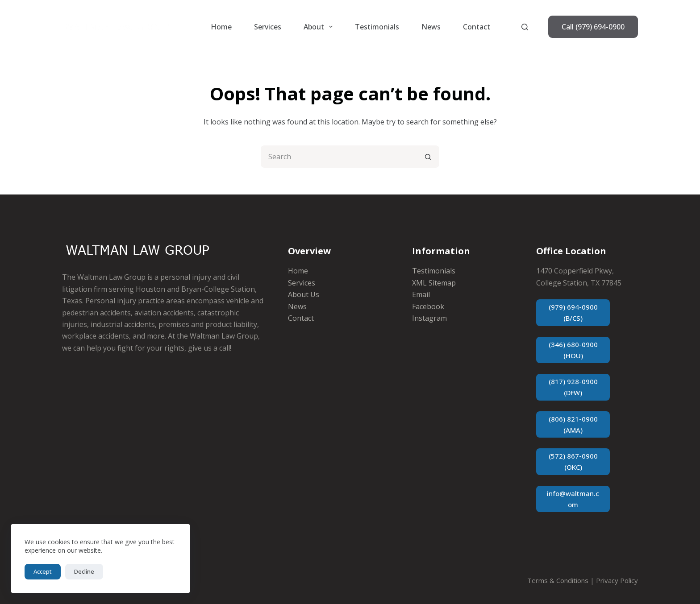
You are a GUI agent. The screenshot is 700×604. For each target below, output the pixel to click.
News (431, 27)
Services (268, 27)
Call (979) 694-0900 (593, 27)
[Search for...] (339, 157)
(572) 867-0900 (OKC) (573, 461)
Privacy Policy (617, 580)
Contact (477, 27)
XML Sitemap (434, 283)
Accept (43, 571)
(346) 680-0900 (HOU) (573, 350)
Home (221, 27)
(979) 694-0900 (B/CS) (573, 312)
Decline (84, 571)
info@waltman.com (573, 499)
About (320, 27)
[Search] (525, 27)
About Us (304, 294)
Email (421, 294)
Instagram (429, 318)
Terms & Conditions (558, 580)
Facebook (428, 306)
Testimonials (377, 27)
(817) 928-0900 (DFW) (573, 387)
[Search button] (428, 157)
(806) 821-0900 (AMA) (573, 424)
